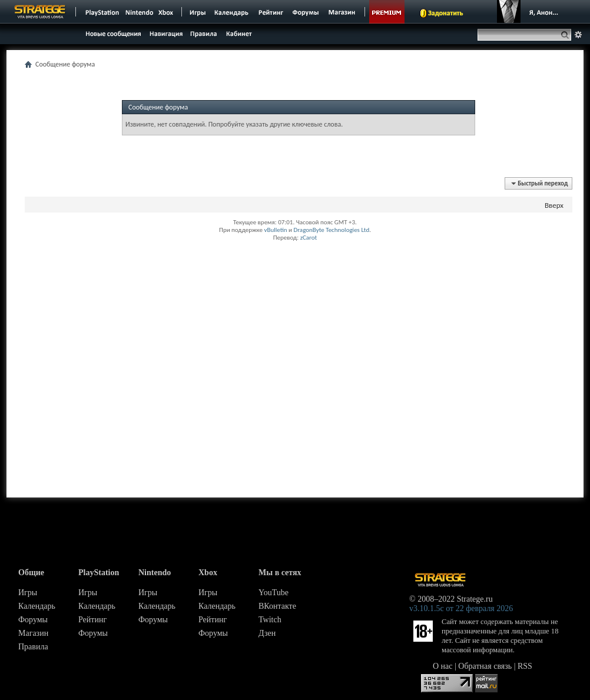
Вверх (554, 205)
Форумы (33, 620)
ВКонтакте (277, 606)
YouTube (274, 593)
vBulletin (275, 230)
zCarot (309, 238)
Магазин (33, 633)
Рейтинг (92, 620)
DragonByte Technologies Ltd (331, 230)
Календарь (37, 606)
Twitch (270, 620)
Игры (28, 593)
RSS (525, 666)
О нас (443, 666)
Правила (33, 647)
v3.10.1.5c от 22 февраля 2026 (461, 608)
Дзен (267, 633)
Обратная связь (485, 666)
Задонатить (445, 13)
